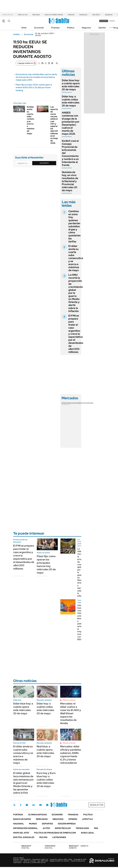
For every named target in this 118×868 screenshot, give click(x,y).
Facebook (21, 805)
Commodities (81, 403)
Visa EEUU (96, 15)
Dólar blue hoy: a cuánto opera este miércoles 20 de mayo (71, 85)
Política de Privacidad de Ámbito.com (55, 833)
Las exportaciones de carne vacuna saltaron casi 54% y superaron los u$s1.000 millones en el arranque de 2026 (57, 125)
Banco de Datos (22, 819)
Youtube (40, 805)
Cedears (90, 403)
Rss (96, 828)
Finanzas (55, 28)
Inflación (71, 15)
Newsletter (112, 28)
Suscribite (44, 163)
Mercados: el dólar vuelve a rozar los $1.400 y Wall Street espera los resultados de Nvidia (71, 713)
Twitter (14, 805)
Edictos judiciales (24, 837)
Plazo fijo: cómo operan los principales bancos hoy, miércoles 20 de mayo (46, 564)
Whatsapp (47, 805)
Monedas (65, 403)
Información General (26, 828)
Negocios (86, 28)
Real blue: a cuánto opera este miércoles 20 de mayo (45, 751)
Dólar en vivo (23, 15)
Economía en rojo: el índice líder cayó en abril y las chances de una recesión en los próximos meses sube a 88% (37, 77)
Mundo (33, 824)
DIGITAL (27, 847)
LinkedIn (34, 805)
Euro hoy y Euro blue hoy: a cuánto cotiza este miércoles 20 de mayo (46, 780)
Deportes (47, 824)
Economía (39, 28)
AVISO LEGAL (88, 833)
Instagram (27, 805)
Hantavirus (83, 15)
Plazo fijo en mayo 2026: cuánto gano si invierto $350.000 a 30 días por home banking (34, 88)
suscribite (104, 21)
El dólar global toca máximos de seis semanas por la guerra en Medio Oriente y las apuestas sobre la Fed (23, 783)
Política (71, 28)
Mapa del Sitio (21, 833)
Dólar (24, 28)
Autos (46, 828)
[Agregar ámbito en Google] (26, 63)
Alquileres (109, 15)
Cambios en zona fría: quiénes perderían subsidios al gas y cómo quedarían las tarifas (74, 226)
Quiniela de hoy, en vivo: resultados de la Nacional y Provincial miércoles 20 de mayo (70, 181)
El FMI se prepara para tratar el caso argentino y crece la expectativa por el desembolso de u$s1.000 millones (76, 334)
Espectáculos (63, 828)
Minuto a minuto (69, 700)
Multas (43, 837)
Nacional (19, 824)
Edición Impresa (67, 824)
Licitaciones (59, 837)
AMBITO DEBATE (79, 847)
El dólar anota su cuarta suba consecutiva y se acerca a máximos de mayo (33, 120)
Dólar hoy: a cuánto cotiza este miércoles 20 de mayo (71, 101)
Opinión (102, 28)
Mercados (36, 15)
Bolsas (72, 403)
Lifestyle (87, 819)
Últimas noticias (37, 815)
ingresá (112, 21)
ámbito (16, 34)
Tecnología (82, 828)
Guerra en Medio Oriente (54, 15)
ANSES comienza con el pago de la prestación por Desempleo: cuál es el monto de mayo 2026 (71, 123)
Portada (18, 815)
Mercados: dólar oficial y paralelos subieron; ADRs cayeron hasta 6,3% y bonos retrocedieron (71, 755)
